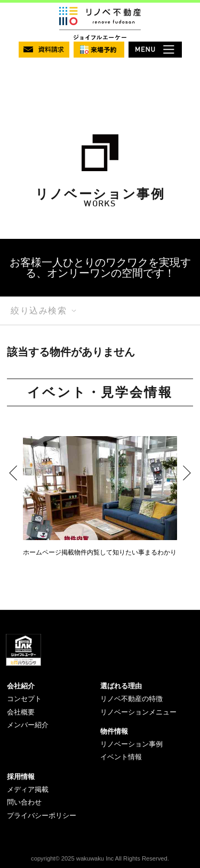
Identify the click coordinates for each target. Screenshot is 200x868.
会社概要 (21, 712)
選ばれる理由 (121, 686)
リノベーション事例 (131, 744)
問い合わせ (24, 802)
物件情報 (114, 731)
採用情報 (21, 777)
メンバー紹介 (28, 725)
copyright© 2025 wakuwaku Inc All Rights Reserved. (100, 858)
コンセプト (24, 699)
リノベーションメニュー (138, 712)
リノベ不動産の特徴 (131, 699)
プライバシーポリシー (42, 815)
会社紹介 (21, 686)
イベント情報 (121, 757)
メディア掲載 (28, 789)
